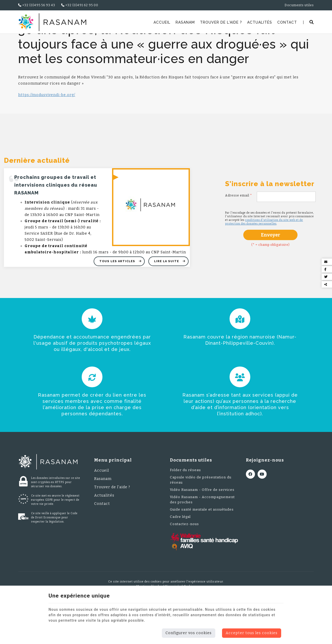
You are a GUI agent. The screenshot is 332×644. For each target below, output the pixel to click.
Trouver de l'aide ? (221, 22)
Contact (287, 22)
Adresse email (239, 229)
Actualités (260, 22)
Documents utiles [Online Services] (299, 5)
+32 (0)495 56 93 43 (37, 5)
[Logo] (52, 22)
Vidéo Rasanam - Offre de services (202, 523)
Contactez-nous (184, 557)
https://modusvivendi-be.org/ (47, 128)
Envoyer (271, 268)
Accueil (162, 22)
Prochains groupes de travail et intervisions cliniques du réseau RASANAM (56, 218)
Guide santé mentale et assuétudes (202, 543)
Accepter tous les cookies (252, 633)
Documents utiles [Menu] (191, 494)
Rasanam (185, 22)
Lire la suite (167, 295)
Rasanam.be (32, 40)
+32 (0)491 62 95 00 (80, 5)
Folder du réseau (185, 503)
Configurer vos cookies (189, 633)
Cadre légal (180, 550)
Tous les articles (118, 295)
